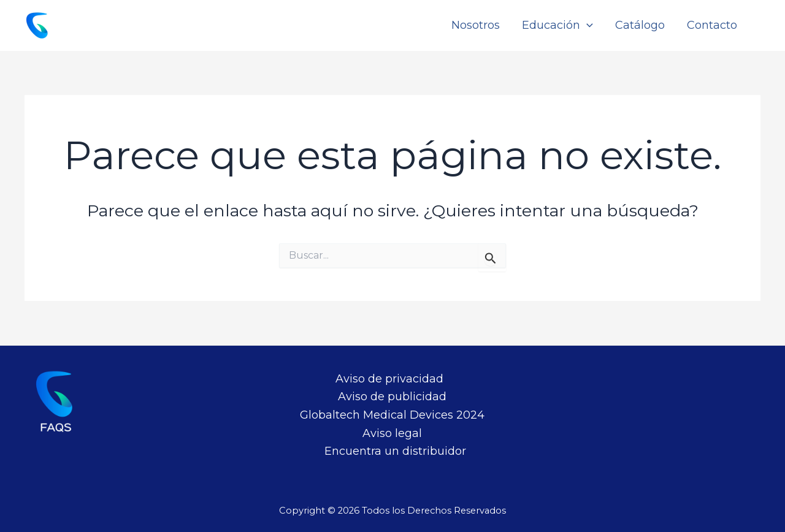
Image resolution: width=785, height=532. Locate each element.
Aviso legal (392, 433)
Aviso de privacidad (389, 379)
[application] (587, 25)
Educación (557, 25)
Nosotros (476, 25)
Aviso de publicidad (392, 397)
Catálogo (640, 25)
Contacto (712, 25)
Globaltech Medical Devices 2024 (392, 415)
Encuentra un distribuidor (395, 451)
